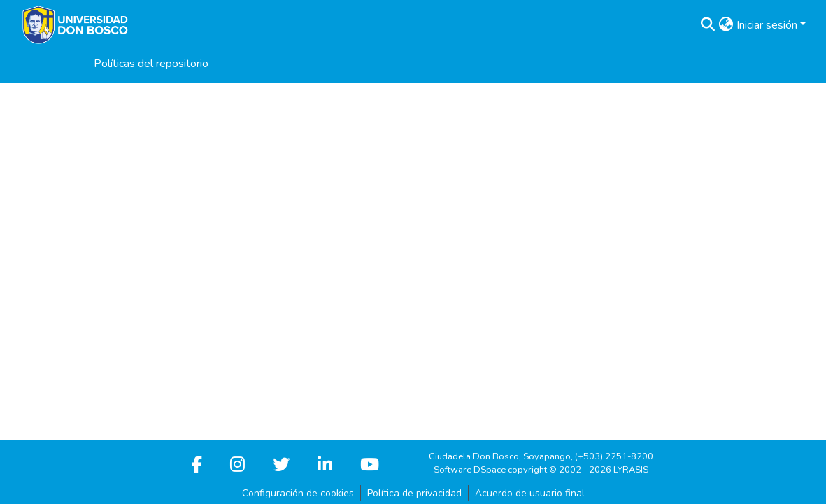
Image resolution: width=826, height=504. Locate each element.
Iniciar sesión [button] (768, 25)
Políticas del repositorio (151, 64)
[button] (708, 25)
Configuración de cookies (298, 493)
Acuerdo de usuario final (530, 493)
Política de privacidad (414, 493)
